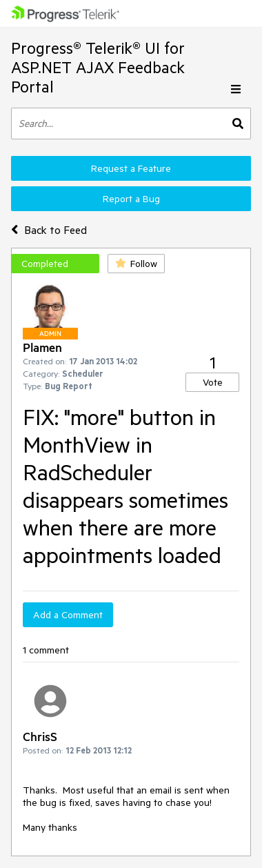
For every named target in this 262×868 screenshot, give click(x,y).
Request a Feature (131, 168)
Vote (213, 382)
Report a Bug (131, 199)
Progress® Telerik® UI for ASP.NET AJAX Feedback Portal (98, 67)
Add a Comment (68, 615)
